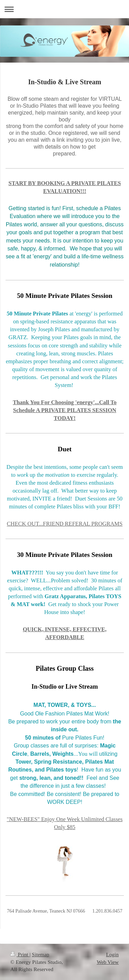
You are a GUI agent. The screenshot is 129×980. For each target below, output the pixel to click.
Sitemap (41, 954)
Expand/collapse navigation (64, 9)
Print (20, 954)
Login (112, 954)
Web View (108, 962)
